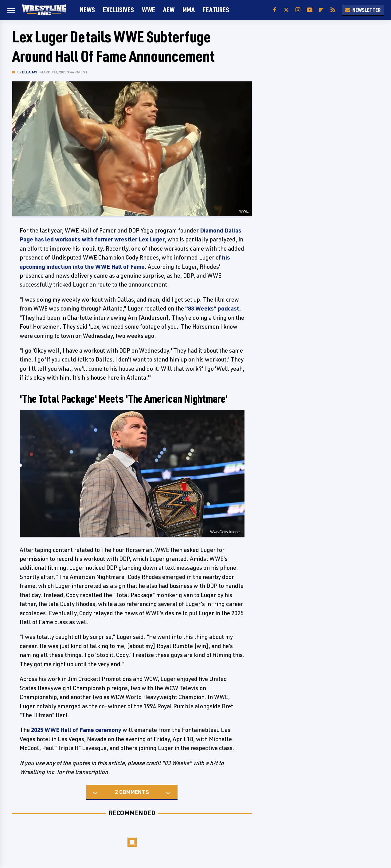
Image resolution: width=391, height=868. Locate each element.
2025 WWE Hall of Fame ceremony (76, 730)
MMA (189, 10)
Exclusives (118, 10)
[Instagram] (298, 10)
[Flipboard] (321, 10)
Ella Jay (30, 72)
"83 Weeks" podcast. (213, 308)
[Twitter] (286, 10)
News (87, 10)
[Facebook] (275, 10)
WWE (149, 10)
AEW (169, 10)
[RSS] (333, 10)
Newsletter (363, 10)
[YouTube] (310, 10)
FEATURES (216, 10)
